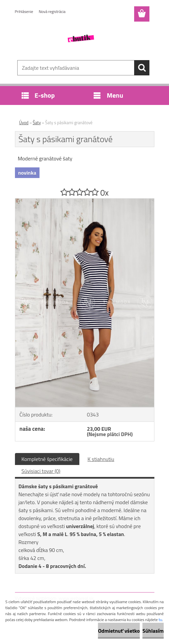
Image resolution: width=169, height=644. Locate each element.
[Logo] (81, 39)
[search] (142, 68)
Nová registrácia (52, 11)
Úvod (24, 123)
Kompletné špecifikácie (47, 459)
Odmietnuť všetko (119, 631)
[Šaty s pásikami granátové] (85, 201)
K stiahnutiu (101, 459)
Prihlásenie (24, 11)
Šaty (37, 123)
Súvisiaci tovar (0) (41, 471)
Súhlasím (153, 631)
